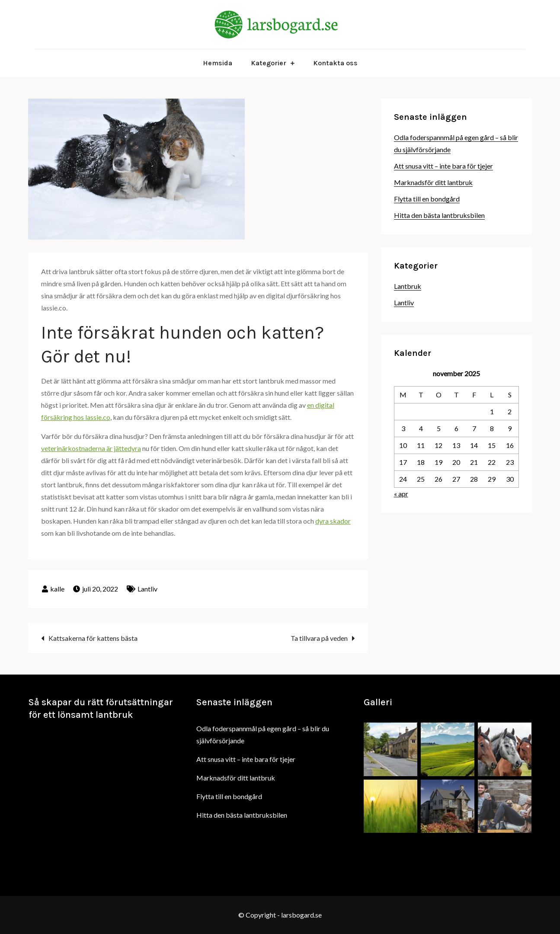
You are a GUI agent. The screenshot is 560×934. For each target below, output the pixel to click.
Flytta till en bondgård (427, 199)
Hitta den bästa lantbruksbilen (439, 215)
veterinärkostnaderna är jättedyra (91, 448)
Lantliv (147, 589)
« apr (401, 494)
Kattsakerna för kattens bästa (93, 638)
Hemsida (218, 63)
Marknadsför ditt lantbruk (433, 182)
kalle (57, 589)
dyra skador (333, 521)
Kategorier (269, 63)
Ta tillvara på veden (319, 638)
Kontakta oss (335, 63)
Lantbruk (408, 286)
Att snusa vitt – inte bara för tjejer (443, 166)
